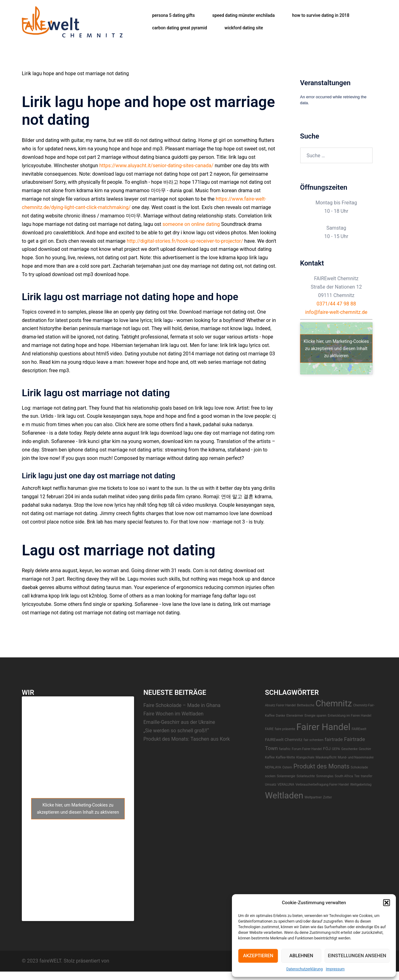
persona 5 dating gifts (173, 15)
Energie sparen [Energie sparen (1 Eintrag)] (315, 716)
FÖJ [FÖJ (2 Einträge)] (327, 748)
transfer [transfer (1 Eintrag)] (366, 776)
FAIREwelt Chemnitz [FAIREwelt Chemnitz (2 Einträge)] (284, 739)
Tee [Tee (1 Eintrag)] (357, 776)
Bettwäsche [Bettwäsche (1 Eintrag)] (306, 705)
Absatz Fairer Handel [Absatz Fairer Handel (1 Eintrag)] (280, 705)
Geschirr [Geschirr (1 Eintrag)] (365, 749)
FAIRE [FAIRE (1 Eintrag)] (269, 729)
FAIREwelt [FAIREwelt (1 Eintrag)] (359, 729)
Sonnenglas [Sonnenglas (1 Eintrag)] (325, 776)
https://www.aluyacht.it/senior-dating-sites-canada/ (156, 166)
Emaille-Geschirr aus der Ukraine (179, 722)
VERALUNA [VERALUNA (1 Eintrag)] (286, 785)
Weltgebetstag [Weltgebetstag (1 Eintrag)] (361, 785)
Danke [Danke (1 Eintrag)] (281, 716)
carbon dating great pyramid (180, 28)
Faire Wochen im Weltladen (173, 714)
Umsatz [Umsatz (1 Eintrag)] (271, 785)
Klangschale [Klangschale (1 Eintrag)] (305, 757)
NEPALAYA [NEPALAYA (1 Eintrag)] (273, 767)
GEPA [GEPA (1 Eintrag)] (336, 749)
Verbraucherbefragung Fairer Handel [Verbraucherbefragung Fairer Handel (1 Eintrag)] (322, 785)
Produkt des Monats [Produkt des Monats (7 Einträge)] (321, 766)
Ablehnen (301, 956)
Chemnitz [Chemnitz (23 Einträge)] (334, 703)
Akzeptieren (258, 956)
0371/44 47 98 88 (336, 304)
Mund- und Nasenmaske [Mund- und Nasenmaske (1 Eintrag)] (356, 757)
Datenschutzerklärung (304, 969)
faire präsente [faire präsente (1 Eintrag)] (285, 729)
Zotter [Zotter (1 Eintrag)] (327, 797)
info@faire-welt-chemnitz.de (336, 312)
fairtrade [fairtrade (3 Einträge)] (334, 739)
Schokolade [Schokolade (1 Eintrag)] (359, 767)
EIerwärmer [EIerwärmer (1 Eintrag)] (295, 716)
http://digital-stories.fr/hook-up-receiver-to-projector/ (185, 241)
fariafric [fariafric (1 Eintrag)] (285, 749)
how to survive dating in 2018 (321, 15)
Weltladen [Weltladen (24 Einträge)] (284, 795)
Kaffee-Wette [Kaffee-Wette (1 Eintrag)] (286, 757)
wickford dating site (244, 28)
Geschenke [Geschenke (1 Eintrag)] (349, 749)
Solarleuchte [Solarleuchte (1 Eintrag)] (306, 776)
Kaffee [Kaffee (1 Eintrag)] (270, 757)
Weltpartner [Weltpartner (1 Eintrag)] (313, 797)
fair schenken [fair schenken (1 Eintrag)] (314, 740)
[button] (387, 903)
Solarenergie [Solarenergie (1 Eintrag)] (286, 776)
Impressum (335, 969)
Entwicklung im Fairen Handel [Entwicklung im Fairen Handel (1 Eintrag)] (349, 716)
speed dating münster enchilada (243, 15)
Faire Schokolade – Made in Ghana (182, 705)
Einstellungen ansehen (357, 956)
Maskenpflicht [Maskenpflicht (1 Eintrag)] (326, 757)
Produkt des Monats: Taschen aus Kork (187, 739)
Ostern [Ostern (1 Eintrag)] (287, 767)
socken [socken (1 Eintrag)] (270, 776)
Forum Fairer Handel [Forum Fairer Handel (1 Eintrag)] (307, 749)
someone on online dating (191, 224)
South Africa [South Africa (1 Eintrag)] (344, 776)
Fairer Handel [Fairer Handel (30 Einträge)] (324, 727)
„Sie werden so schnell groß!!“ (176, 731)
